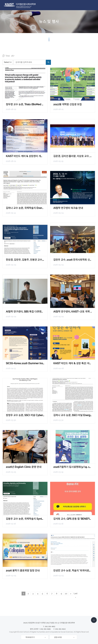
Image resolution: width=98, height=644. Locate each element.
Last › (75, 594)
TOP (94, 620)
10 (66, 594)
